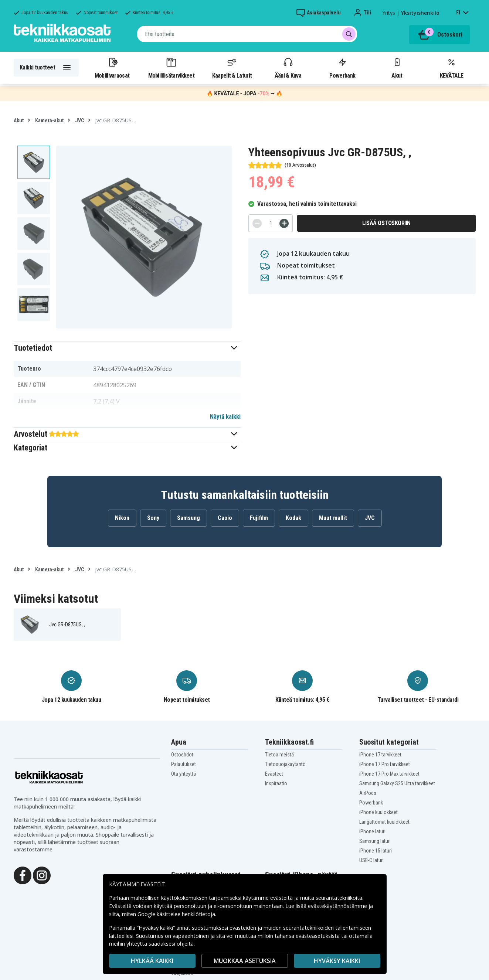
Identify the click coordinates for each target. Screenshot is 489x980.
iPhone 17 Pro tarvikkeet (385, 764)
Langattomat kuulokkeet (384, 822)
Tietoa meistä (279, 755)
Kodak (293, 518)
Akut (397, 68)
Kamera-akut (49, 120)
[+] (284, 223)
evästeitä (282, 898)
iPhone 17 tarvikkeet (380, 755)
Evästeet (274, 774)
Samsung (189, 518)
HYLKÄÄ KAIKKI (152, 961)
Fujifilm (259, 518)
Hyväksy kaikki (337, 961)
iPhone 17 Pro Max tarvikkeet (389, 774)
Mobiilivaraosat (112, 68)
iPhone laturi (372, 831)
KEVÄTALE (451, 68)
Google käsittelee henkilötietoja (176, 914)
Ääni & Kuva (288, 68)
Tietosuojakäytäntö (285, 764)
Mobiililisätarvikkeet (172, 68)
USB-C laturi (371, 860)
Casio (225, 518)
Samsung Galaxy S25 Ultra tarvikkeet (397, 783)
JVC (79, 120)
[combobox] (247, 34)
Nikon (122, 518)
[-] (257, 223)
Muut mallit (333, 518)
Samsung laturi (375, 841)
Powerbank (342, 68)
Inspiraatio (276, 783)
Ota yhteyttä (184, 774)
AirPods (368, 793)
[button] (127, 348)
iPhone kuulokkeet (378, 812)
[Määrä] (271, 223)
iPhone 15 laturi (376, 851)
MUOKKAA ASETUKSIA (245, 961)
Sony (153, 518)
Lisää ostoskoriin (386, 223)
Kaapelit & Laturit (232, 68)
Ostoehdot (182, 755)
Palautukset (184, 764)
